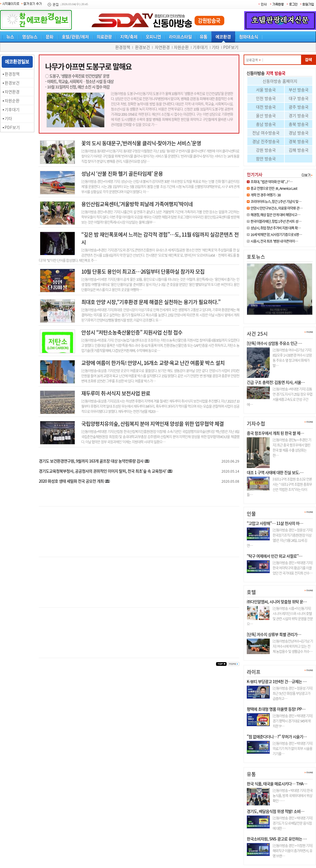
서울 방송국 (266, 90)
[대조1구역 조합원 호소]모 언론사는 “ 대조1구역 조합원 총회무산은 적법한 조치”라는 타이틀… (279, 487)
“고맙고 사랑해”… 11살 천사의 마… (275, 523)
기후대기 (200, 47)
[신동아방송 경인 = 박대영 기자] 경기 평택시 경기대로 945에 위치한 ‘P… (293, 721)
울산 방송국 (266, 115)
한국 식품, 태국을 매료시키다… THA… (277, 784)
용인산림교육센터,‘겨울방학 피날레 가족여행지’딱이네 (137, 204)
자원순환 (181, 47)
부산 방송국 (299, 90)
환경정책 (123, 47)
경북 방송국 (299, 141)
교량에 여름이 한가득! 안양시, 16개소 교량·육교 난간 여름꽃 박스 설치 (153, 363)
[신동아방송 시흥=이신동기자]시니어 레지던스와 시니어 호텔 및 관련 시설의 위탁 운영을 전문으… (280, 616)
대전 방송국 (266, 107)
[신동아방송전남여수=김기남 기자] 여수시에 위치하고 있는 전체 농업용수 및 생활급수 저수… (293, 646)
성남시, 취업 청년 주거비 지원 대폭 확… (276, 228)
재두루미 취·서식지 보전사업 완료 (116, 393)
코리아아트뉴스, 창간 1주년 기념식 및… (276, 202)
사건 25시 (257, 334)
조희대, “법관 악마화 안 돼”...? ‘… (271, 182)
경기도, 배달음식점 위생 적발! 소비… (275, 811)
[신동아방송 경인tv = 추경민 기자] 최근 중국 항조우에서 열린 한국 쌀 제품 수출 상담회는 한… (292, 448)
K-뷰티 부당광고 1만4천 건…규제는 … (277, 681)
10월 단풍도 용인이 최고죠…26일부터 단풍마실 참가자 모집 (143, 271)
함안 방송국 (266, 158)
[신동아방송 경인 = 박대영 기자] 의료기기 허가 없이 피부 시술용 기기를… (293, 749)
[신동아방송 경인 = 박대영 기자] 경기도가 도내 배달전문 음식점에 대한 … (293, 823)
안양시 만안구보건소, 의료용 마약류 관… (276, 208)
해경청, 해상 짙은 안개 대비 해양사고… (275, 215)
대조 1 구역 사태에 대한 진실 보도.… (275, 472)
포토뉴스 (256, 257)
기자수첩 (256, 423)
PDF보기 (231, 47)
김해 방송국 (299, 150)
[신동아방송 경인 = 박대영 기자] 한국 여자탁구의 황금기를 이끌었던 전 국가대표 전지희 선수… (293, 568)
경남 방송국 (299, 133)
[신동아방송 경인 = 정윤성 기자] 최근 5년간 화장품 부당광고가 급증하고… (293, 693)
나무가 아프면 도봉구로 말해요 (88, 66)
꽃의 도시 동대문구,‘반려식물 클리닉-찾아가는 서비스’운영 (141, 143)
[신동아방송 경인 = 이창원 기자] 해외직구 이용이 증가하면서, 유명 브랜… (293, 851)
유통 (251, 774)
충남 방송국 (266, 124)
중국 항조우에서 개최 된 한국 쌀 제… (275, 433)
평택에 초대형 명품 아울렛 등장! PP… (276, 709)
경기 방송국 (299, 115)
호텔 (251, 592)
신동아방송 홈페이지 (280, 81)
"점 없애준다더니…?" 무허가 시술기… (277, 736)
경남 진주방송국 (266, 141)
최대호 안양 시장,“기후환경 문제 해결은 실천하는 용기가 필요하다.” (151, 302)
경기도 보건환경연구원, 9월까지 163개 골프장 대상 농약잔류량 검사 (91, 461)
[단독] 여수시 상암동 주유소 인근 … (274, 343)
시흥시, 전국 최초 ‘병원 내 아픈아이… (274, 241)
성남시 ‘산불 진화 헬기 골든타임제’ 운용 (122, 174)
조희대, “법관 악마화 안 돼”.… (274, 317)
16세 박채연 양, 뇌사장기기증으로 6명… (276, 235)
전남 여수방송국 (266, 133)
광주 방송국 (299, 107)
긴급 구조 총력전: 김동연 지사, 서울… (276, 382)
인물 (251, 514)
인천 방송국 (266, 98)
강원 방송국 (266, 150)
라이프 (254, 672)
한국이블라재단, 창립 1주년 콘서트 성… (276, 221)
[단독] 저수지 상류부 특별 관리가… (274, 634)
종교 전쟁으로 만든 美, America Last (274, 188)
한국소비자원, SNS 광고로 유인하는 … (277, 839)
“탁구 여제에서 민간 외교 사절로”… (274, 556)
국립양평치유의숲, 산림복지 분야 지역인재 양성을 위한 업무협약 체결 (153, 424)
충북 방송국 (299, 124)
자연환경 (162, 47)
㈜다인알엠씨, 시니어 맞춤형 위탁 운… (277, 602)
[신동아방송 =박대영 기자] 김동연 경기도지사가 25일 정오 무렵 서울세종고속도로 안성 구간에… (280, 397)
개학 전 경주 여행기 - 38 (266, 195)
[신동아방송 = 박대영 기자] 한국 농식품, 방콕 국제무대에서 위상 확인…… (293, 796)
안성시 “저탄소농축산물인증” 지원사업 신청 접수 (132, 332)
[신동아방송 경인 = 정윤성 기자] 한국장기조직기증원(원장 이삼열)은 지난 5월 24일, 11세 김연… (280, 538)
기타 (215, 47)
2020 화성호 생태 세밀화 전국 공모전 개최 (71, 481)
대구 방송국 (299, 98)
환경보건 (142, 47)
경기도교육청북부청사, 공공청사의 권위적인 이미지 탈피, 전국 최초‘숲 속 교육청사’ (103, 471)
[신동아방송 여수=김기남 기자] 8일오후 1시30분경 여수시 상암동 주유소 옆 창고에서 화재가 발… (292, 358)
